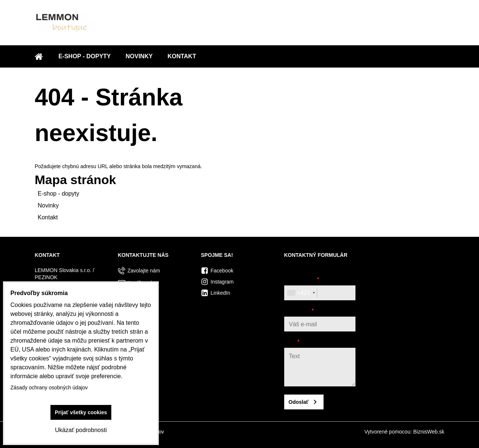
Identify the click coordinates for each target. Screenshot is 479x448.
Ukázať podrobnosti (81, 430)
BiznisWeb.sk (429, 432)
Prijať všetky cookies (81, 412)
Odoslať (299, 402)
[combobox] (301, 293)
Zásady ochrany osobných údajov (49, 387)
